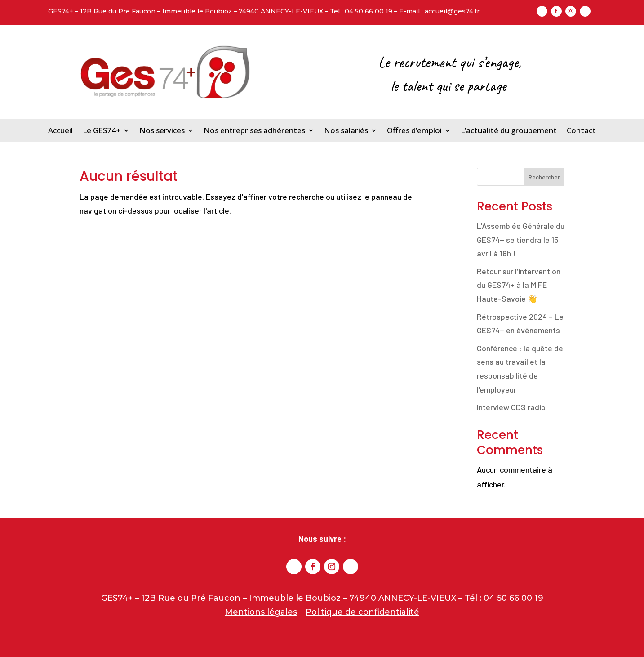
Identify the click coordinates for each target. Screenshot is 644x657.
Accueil (60, 130)
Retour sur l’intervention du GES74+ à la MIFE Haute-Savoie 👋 (519, 285)
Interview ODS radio (511, 407)
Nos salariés (346, 130)
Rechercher (544, 177)
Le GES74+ (102, 130)
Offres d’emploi (414, 130)
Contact (581, 130)
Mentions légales (261, 612)
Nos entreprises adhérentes (254, 130)
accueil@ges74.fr (452, 11)
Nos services (162, 130)
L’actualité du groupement (509, 130)
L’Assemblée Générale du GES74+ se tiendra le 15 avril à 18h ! (521, 239)
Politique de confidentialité (362, 612)
